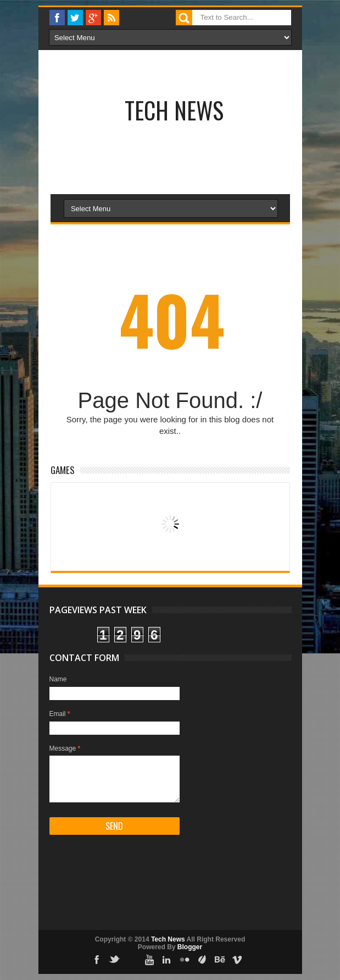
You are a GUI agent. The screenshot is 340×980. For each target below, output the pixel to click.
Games (63, 470)
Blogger (190, 947)
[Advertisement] (138, 155)
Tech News (174, 110)
